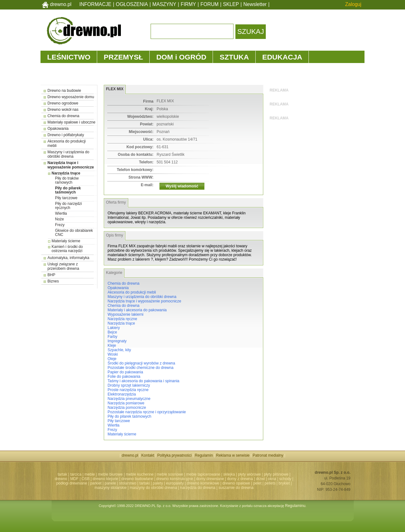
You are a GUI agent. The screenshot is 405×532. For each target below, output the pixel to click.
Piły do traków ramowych (67, 180)
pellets (270, 483)
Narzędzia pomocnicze (127, 408)
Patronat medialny (268, 455)
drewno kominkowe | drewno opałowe (219, 483)
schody (285, 479)
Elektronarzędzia (122, 394)
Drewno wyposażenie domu (71, 97)
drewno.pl (61, 4)
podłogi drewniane (72, 483)
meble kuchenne (140, 474)
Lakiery (114, 328)
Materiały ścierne (66, 241)
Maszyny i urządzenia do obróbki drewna (68, 154)
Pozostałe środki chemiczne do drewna (140, 368)
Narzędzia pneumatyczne (129, 399)
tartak (62, 474)
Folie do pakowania (124, 377)
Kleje (112, 345)
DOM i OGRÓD (181, 57)
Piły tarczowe (66, 198)
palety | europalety (168, 483)
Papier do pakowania (125, 372)
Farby (112, 337)
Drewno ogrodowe (63, 103)
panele (110, 483)
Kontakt (148, 455)
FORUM (210, 4)
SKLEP (231, 4)
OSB (86, 479)
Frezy (60, 225)
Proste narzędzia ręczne (128, 390)
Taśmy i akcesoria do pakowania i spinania (143, 381)
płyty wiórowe (249, 474)
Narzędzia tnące (66, 173)
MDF (74, 479)
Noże (59, 219)
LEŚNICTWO (69, 57)
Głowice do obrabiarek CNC (74, 233)
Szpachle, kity (119, 350)
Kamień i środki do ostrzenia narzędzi (67, 249)
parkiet (96, 483)
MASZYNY (164, 4)
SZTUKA (234, 57)
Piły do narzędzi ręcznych (69, 206)
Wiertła (61, 213)
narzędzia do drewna (198, 488)
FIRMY (188, 4)
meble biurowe (110, 474)
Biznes (53, 281)
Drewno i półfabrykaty (66, 135)
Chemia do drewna (63, 116)
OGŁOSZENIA (132, 4)
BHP (51, 275)
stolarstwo (128, 483)
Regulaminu (295, 506)
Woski (113, 354)
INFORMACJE (95, 4)
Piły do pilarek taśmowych (68, 190)
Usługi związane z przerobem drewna (63, 266)
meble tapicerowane (203, 474)
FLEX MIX (115, 89)
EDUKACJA (282, 57)
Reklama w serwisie (233, 455)
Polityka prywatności (174, 455)
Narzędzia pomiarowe (126, 403)
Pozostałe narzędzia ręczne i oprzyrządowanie (147, 412)
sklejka (229, 474)
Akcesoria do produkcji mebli (132, 292)
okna (272, 479)
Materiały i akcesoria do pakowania (137, 310)
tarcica (76, 474)
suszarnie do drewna (236, 488)
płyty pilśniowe (276, 474)
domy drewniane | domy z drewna (224, 479)
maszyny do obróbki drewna (153, 488)
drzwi (260, 479)
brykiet (284, 483)
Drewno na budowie (64, 91)
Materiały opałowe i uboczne (71, 122)
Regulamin (204, 455)
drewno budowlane (137, 479)
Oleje (112, 359)
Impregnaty (117, 341)
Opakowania (58, 129)
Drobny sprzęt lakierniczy (129, 385)
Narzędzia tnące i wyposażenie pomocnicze (71, 165)
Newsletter (255, 4)
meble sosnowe (170, 474)
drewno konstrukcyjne (175, 479)
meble (90, 474)
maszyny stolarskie (111, 488)
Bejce (112, 332)
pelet (257, 483)
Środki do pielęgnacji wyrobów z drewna (141, 363)
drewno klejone (106, 479)
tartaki (144, 483)
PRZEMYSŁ (123, 57)
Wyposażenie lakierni (125, 314)
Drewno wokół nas (63, 110)
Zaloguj (353, 4)
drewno (61, 479)
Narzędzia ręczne (122, 319)
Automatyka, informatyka (68, 258)
